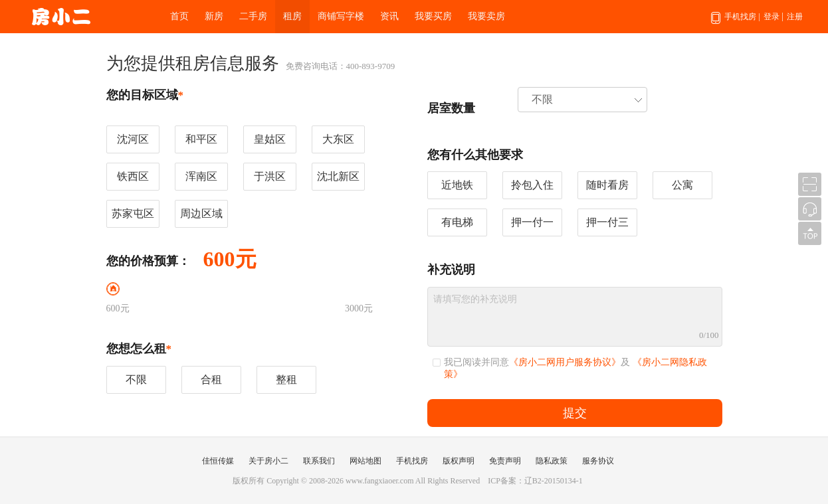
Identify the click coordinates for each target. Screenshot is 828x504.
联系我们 (319, 461)
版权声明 (459, 461)
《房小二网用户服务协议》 (565, 362)
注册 (795, 17)
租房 (292, 16)
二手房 (253, 16)
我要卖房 (486, 16)
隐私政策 (552, 461)
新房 (214, 16)
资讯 (389, 16)
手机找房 (735, 23)
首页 (179, 16)
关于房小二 (268, 461)
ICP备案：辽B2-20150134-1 (535, 481)
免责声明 (505, 461)
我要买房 (433, 16)
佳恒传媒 (218, 461)
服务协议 (598, 461)
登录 (772, 17)
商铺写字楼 (341, 16)
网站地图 (365, 461)
